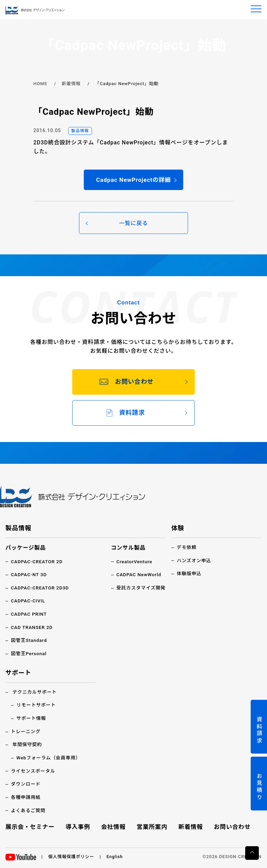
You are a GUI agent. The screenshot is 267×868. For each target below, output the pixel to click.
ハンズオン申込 (194, 562)
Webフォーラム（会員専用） (50, 758)
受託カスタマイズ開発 (140, 589)
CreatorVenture (133, 563)
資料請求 (259, 730)
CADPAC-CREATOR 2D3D (41, 589)
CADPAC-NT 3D (29, 576)
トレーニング (26, 732)
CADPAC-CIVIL (29, 602)
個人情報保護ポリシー (72, 856)
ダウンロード (26, 784)
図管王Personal (29, 654)
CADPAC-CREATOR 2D (38, 563)
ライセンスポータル (34, 771)
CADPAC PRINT (29, 615)
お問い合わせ (231, 827)
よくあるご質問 (29, 810)
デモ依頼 (187, 549)
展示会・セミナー (31, 827)
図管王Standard (29, 641)
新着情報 (71, 84)
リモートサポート (37, 706)
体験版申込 (190, 574)
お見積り (259, 787)
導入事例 (79, 827)
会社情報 (114, 827)
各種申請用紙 (26, 797)
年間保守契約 (28, 745)
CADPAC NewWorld (138, 576)
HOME (40, 84)
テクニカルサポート (35, 693)
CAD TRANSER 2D (33, 628)
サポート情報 (32, 719)
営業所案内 (152, 827)
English (117, 856)
